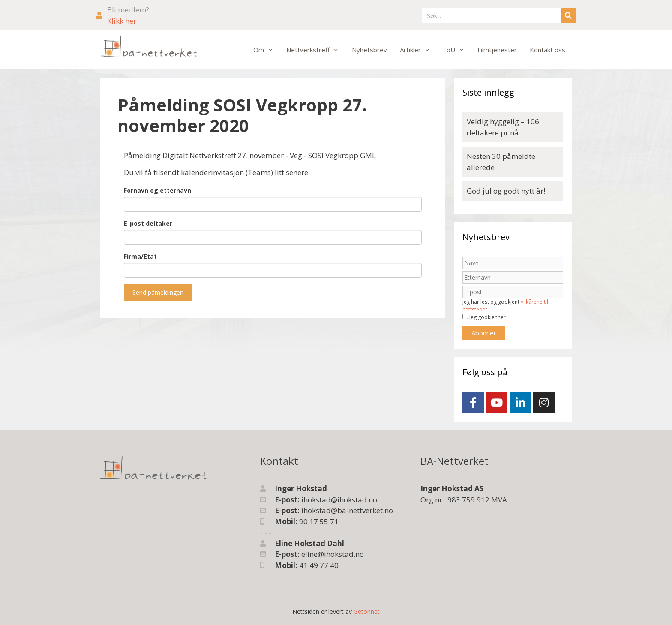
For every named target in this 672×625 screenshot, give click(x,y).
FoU (457, 50)
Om (267, 50)
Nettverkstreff (316, 50)
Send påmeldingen (158, 292)
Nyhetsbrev (369, 50)
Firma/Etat (140, 256)
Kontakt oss (547, 50)
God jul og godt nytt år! (506, 191)
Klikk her (122, 21)
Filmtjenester (497, 50)
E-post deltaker (148, 223)
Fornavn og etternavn (157, 190)
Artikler (418, 50)
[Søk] (568, 15)
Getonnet (367, 612)
